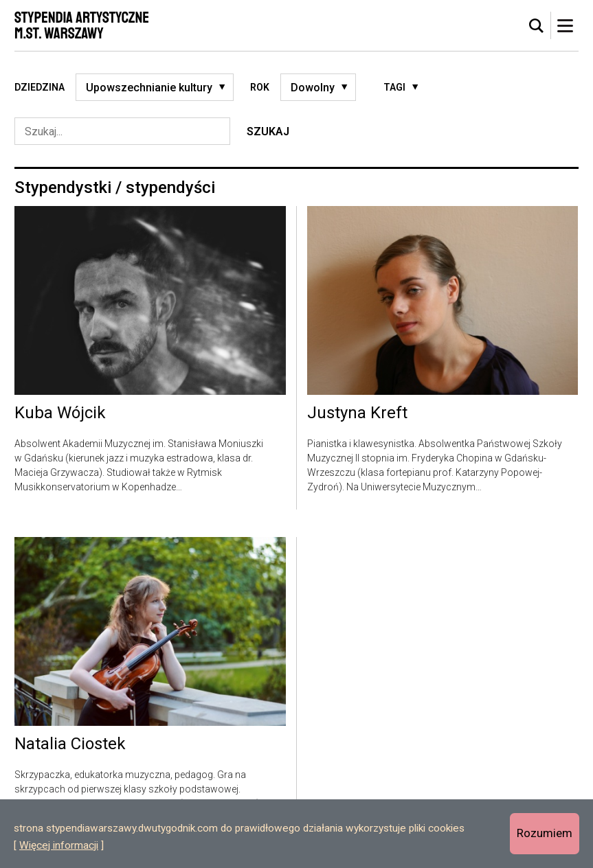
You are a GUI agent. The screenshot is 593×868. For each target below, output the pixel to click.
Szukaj (268, 132)
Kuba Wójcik (60, 413)
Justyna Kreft (357, 413)
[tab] (537, 26)
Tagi (394, 87)
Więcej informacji (59, 845)
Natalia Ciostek (70, 744)
